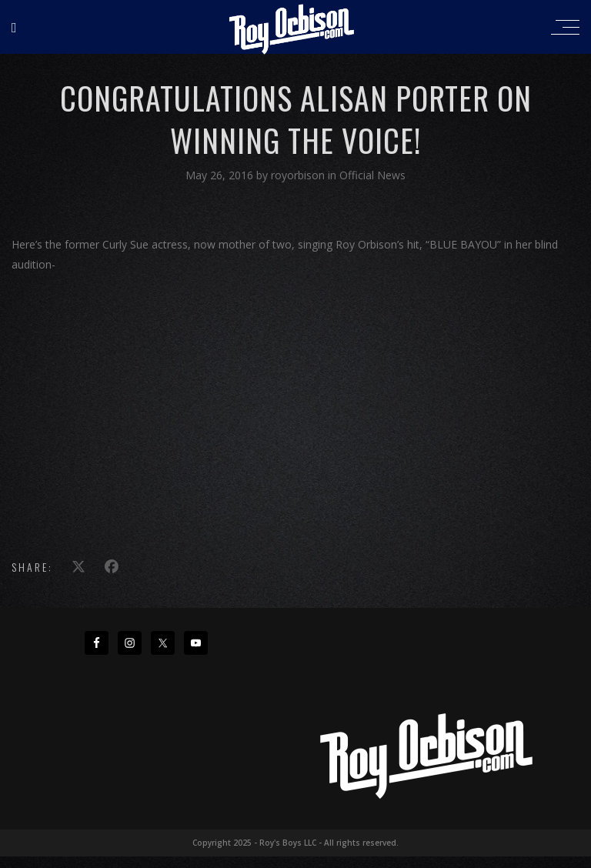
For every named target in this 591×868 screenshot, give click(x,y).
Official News (372, 175)
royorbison (299, 175)
